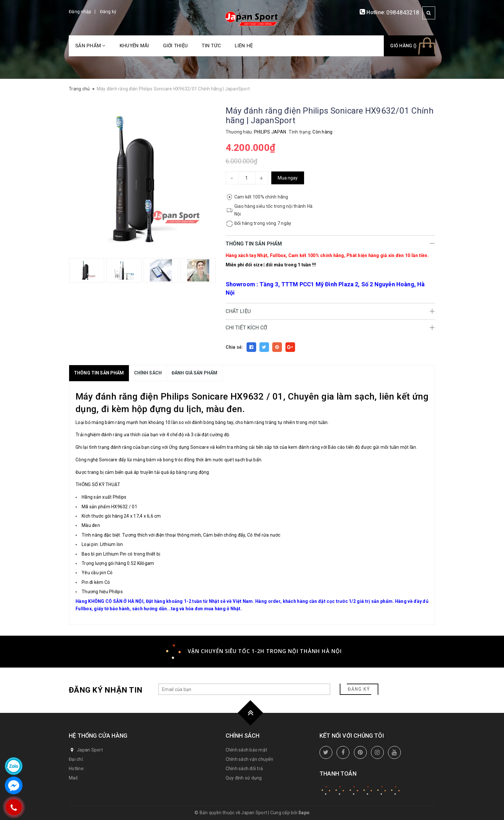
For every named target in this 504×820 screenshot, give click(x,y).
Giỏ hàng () (403, 46)
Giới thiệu (175, 46)
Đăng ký (108, 12)
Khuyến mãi (134, 46)
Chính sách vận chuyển (249, 759)
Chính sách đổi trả (244, 769)
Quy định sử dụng (244, 778)
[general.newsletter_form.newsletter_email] (244, 689)
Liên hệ (244, 46)
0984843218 (403, 12)
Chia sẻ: (234, 347)
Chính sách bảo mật (247, 750)
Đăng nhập (80, 12)
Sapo (304, 813)
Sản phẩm (90, 46)
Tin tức (211, 46)
